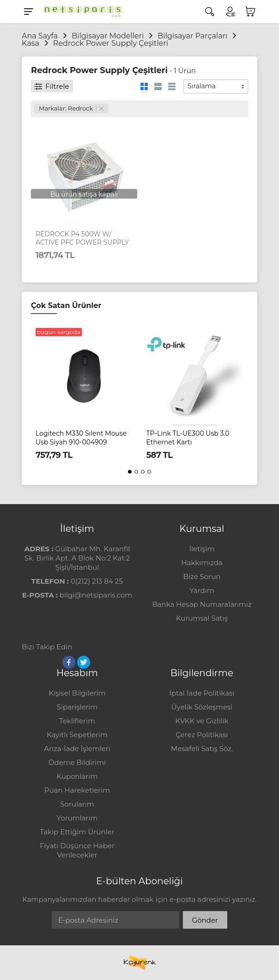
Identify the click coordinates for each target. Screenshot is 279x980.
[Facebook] (69, 662)
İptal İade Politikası (202, 693)
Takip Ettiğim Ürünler (77, 832)
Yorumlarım (77, 818)
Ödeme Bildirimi (77, 762)
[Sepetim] (250, 12)
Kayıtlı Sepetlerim (77, 735)
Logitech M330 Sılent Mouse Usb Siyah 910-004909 (81, 438)
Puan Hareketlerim (77, 790)
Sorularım (77, 804)
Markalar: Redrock (71, 108)
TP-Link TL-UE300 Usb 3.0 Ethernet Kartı (188, 438)
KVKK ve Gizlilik (202, 721)
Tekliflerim (77, 721)
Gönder (205, 920)
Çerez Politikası (202, 735)
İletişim (202, 549)
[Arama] (210, 12)
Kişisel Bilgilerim (77, 693)
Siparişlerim (77, 707)
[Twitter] (84, 662)
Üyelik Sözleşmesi (202, 707)
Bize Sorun (202, 576)
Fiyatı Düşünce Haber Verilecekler (77, 850)
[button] (130, 472)
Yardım (202, 590)
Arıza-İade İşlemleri (77, 749)
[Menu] (29, 12)
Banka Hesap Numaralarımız (202, 604)
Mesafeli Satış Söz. (202, 749)
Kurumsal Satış (202, 618)
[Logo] (80, 12)
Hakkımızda (202, 563)
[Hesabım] (230, 12)
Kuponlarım (77, 776)
